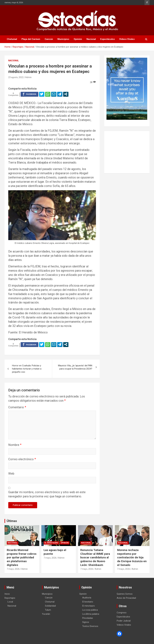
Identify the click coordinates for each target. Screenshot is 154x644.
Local (10, 602)
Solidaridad (50, 606)
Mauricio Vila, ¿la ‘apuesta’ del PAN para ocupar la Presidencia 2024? (75, 367)
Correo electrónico (22, 459)
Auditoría (87, 598)
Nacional (91, 39)
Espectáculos (108, 39)
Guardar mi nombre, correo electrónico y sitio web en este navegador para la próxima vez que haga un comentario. (47, 494)
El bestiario (88, 602)
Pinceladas (88, 618)
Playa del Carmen (31, 39)
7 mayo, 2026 (13, 569)
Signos (86, 622)
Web (11, 474)
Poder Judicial (124, 621)
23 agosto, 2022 (16, 77)
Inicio (7, 594)
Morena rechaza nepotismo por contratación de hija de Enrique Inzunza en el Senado (132, 557)
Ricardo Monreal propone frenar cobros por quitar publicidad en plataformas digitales (22, 557)
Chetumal (12, 39)
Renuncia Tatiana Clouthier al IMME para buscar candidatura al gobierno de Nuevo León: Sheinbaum (95, 557)
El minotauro (51, 543)
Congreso (122, 613)
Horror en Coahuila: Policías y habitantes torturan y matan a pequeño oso (27, 369)
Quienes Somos (125, 594)
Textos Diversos (90, 626)
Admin (28, 77)
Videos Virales (127, 39)
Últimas (12, 521)
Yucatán (46, 614)
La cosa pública (90, 610)
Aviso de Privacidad (126, 598)
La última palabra (91, 614)
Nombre (15, 445)
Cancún (49, 39)
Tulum (48, 610)
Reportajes (10, 598)
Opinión (78, 39)
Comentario (17, 407)
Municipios (63, 39)
